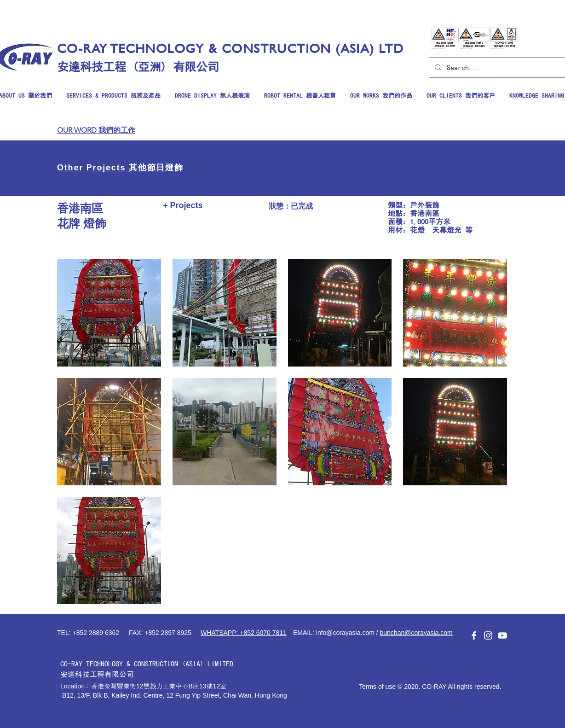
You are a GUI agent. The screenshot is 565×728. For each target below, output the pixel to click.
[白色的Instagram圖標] (488, 635)
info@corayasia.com (345, 633)
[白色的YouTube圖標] (502, 635)
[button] (109, 313)
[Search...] (498, 67)
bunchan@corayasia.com (416, 633)
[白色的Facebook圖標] (474, 635)
